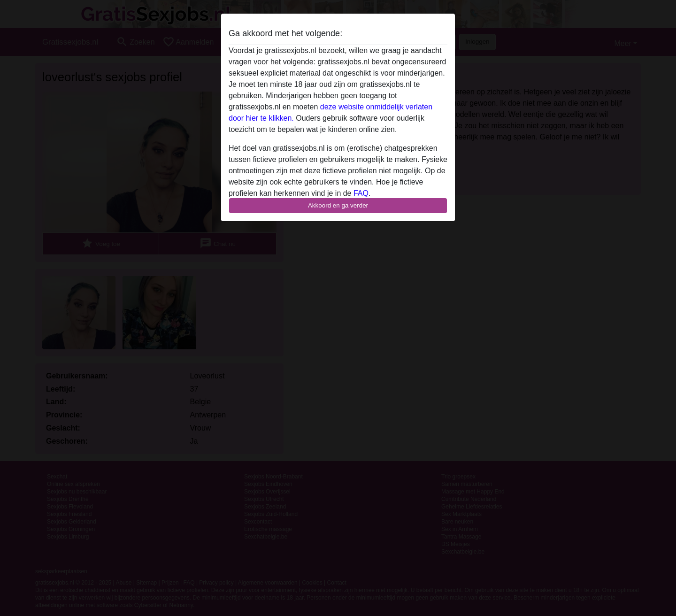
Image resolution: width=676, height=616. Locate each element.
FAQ (361, 193)
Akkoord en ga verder (338, 205)
